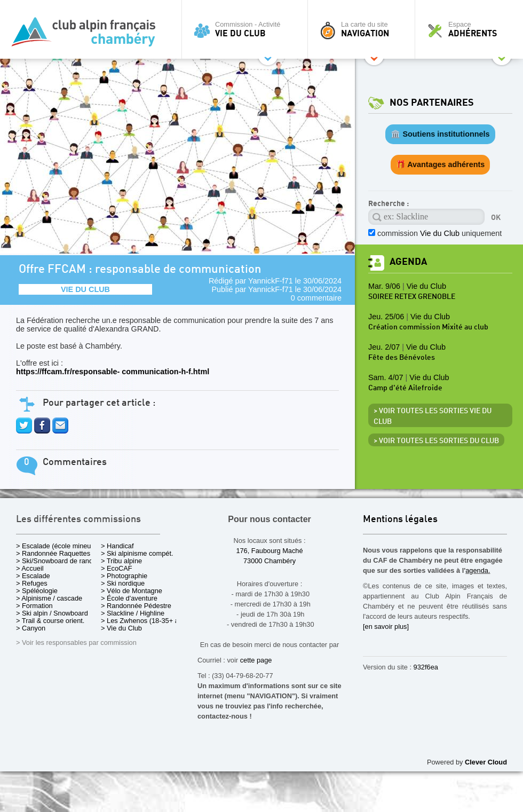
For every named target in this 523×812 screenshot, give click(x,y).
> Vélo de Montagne (132, 591)
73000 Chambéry (270, 561)
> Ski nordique (123, 583)
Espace (472, 29)
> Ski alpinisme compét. (137, 553)
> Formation (34, 606)
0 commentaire (316, 298)
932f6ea (426, 667)
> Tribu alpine (121, 561)
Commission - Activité (247, 29)
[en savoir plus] (386, 626)
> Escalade (33, 576)
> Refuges (32, 583)
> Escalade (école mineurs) (57, 546)
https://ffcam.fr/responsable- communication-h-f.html (113, 372)
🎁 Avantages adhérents (441, 164)
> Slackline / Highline (133, 613)
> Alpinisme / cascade (49, 598)
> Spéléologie (37, 591)
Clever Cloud (486, 762)
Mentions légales (400, 520)
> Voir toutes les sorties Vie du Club (433, 416)
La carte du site (364, 29)
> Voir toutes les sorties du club (436, 441)
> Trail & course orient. (50, 621)
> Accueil (30, 568)
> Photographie (124, 576)
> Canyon (31, 628)
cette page (256, 660)
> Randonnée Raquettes (53, 553)
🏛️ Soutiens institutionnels (440, 134)
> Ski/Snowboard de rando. (57, 561)
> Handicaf (117, 546)
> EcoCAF (117, 568)
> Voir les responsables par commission (76, 642)
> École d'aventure (129, 598)
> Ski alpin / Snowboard (52, 613)
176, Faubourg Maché (269, 551)
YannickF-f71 (271, 281)
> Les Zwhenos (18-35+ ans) (145, 621)
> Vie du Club (121, 628)
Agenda (408, 262)
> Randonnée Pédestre (136, 606)
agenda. (478, 570)
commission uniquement (439, 233)
